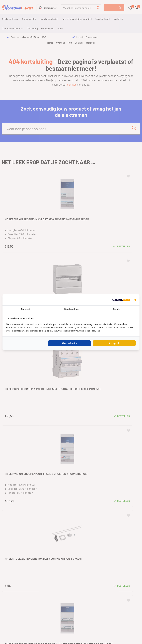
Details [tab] (117, 309)
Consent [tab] (25, 309)
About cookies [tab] (71, 309)
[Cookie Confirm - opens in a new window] (124, 300)
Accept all (114, 343)
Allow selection (70, 343)
